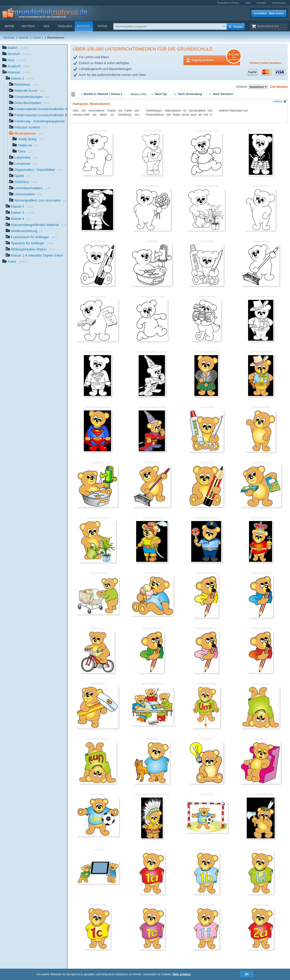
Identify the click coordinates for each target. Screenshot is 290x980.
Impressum (279, 3)
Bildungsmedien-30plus (30, 250)
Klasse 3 (20, 213)
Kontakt (261, 3)
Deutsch (28, 26)
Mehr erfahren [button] (182, 974)
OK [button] (247, 974)
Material (84, 26)
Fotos (102, 26)
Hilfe (248, 3)
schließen (280, 101)
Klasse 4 (18, 219)
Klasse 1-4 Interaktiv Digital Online (37, 256)
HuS (47, 26)
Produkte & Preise (228, 3)
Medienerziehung (24, 231)
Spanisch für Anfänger (29, 244)
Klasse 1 (38, 38)
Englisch (65, 26)
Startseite (9, 38)
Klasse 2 (20, 207)
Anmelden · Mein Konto (269, 13)
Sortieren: (242, 87)
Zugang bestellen (216, 60)
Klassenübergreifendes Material (37, 225)
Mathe (9, 26)
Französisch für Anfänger (31, 237)
